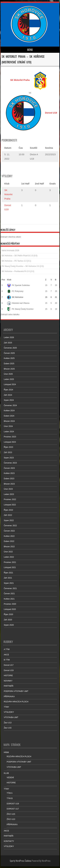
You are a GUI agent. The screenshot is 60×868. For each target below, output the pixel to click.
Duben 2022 (9, 541)
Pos (3, 280)
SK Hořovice (15, 297)
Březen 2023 (9, 484)
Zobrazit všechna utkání (11, 237)
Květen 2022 (9, 536)
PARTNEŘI (9, 686)
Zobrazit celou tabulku (10, 315)
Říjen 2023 (8, 447)
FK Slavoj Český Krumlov (20, 309)
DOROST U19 (13, 804)
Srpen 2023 (9, 458)
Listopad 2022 (10, 505)
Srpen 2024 (9, 400)
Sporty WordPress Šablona (20, 861)
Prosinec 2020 (10, 604)
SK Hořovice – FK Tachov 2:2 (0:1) (16, 261)
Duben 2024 (9, 416)
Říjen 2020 (8, 614)
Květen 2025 (9, 358)
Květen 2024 (9, 411)
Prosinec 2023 (10, 437)
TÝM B (10, 798)
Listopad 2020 (10, 609)
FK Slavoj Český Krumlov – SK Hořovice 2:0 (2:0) (23, 266)
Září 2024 (8, 395)
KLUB (6, 773)
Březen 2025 (9, 369)
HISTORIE (8, 676)
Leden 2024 (9, 432)
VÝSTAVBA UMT (11, 717)
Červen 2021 (9, 594)
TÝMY (6, 707)
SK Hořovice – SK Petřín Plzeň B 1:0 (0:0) (20, 256)
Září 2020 (8, 620)
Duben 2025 (9, 364)
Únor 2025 (8, 374)
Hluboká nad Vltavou (18, 303)
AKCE (6, 655)
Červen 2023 (9, 468)
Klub (9, 280)
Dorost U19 (9, 670)
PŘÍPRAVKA (9, 697)
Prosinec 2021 (10, 562)
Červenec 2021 (10, 588)
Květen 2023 (9, 473)
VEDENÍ (10, 778)
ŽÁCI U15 (11, 814)
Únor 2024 (8, 426)
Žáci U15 (8, 728)
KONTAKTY (9, 841)
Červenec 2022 (10, 526)
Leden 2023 (9, 494)
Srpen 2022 (9, 520)
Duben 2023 (9, 479)
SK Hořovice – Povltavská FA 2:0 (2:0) (18, 271)
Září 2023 (8, 452)
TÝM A (10, 793)
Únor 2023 (8, 489)
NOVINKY (8, 681)
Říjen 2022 (8, 510)
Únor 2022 (8, 552)
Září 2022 (8, 515)
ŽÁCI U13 (11, 819)
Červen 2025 (9, 353)
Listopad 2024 (10, 384)
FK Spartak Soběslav (18, 285)
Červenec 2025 (10, 348)
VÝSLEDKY (9, 712)
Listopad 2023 (10, 442)
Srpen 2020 (9, 625)
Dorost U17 (9, 665)
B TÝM (7, 660)
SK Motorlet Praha (8, 194)
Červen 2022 (9, 531)
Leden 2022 (9, 557)
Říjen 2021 (8, 573)
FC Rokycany (15, 291)
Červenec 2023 (10, 463)
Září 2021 (8, 578)
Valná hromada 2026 (10, 251)
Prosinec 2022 (10, 499)
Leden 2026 (9, 337)
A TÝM (7, 649)
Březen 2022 (9, 547)
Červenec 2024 (10, 405)
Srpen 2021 (9, 583)
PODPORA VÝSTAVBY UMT (16, 691)
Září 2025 (8, 343)
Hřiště (6, 752)
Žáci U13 (8, 723)
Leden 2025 (9, 379)
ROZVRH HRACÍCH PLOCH (16, 702)
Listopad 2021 (10, 567)
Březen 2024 (9, 421)
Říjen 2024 (8, 390)
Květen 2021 (9, 599)
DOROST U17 (13, 809)
